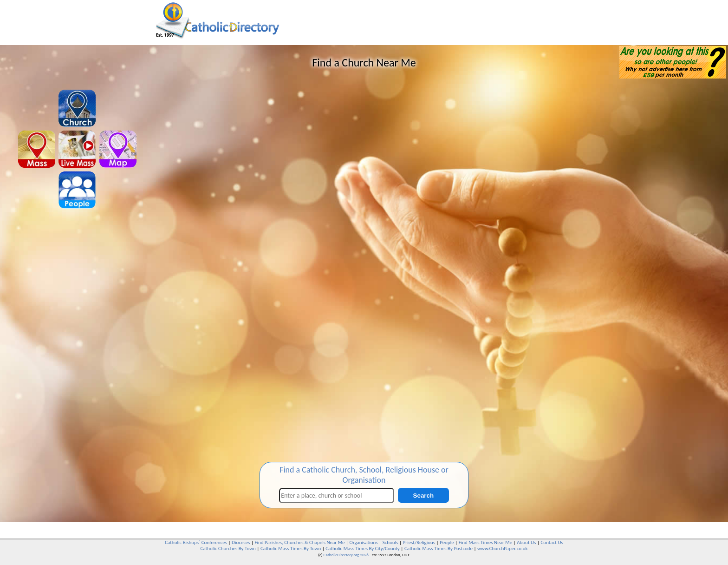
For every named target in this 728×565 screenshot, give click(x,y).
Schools (390, 542)
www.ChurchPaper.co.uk (502, 549)
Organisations (364, 542)
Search (423, 496)
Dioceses (241, 542)
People (447, 542)
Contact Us (552, 542)
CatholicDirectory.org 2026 (346, 555)
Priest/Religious (419, 542)
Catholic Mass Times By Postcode (439, 549)
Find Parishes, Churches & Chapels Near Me (299, 542)
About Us (526, 542)
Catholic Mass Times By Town (291, 549)
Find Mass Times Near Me (485, 542)
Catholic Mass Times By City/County (363, 549)
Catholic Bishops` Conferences (196, 542)
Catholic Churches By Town (228, 549)
